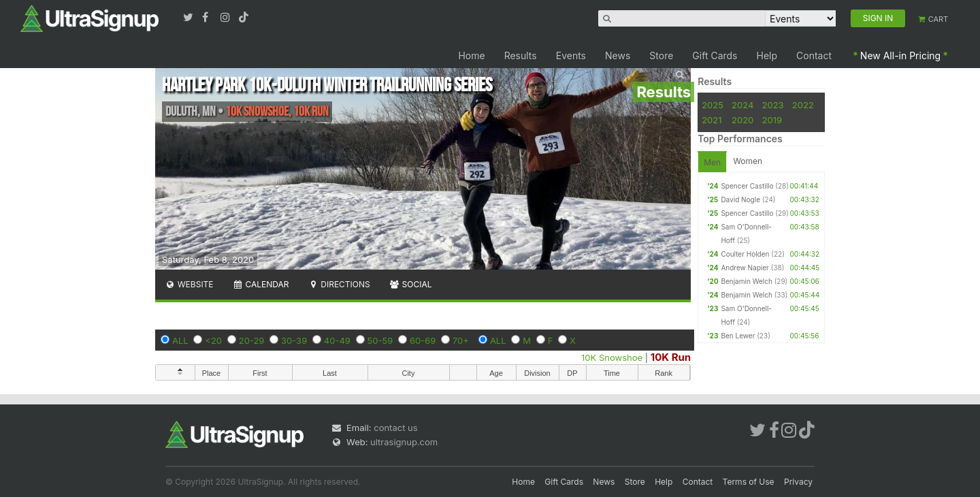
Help (767, 55)
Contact (814, 55)
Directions (339, 284)
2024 (742, 105)
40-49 (337, 340)
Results (521, 55)
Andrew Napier (745, 268)
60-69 (423, 340)
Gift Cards (715, 55)
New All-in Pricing (900, 55)
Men (712, 162)
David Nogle (740, 199)
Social (411, 284)
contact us (395, 428)
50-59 (380, 340)
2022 (803, 105)
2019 (772, 120)
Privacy (798, 482)
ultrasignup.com (404, 442)
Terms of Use (749, 482)
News (618, 55)
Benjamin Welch (746, 281)
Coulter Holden (745, 254)
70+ (461, 340)
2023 (773, 105)
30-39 (294, 340)
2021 (712, 120)
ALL (180, 340)
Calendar (261, 284)
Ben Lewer (738, 336)
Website (189, 284)
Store (661, 55)
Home (471, 55)
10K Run (671, 357)
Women (748, 161)
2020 (742, 120)
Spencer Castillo (747, 186)
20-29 (252, 340)
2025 (713, 105)
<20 (213, 340)
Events (571, 55)
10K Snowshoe (612, 357)
